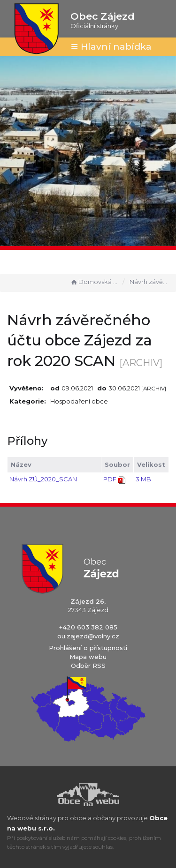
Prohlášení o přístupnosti (88, 648)
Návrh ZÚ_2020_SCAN (43, 479)
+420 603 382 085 (88, 627)
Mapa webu (88, 657)
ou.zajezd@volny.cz (88, 636)
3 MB (143, 479)
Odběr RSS (88, 666)
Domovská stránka (94, 282)
